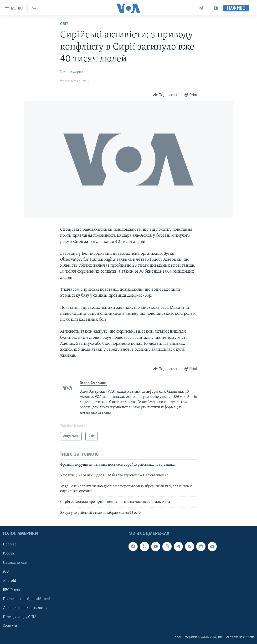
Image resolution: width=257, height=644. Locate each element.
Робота (8, 554)
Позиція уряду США (20, 617)
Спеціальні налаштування (25, 608)
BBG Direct (11, 590)
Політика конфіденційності (27, 599)
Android (10, 581)
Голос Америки (73, 72)
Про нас (10, 544)
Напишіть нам (15, 563)
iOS (6, 572)
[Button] (166, 95)
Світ (64, 24)
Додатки (10, 626)
